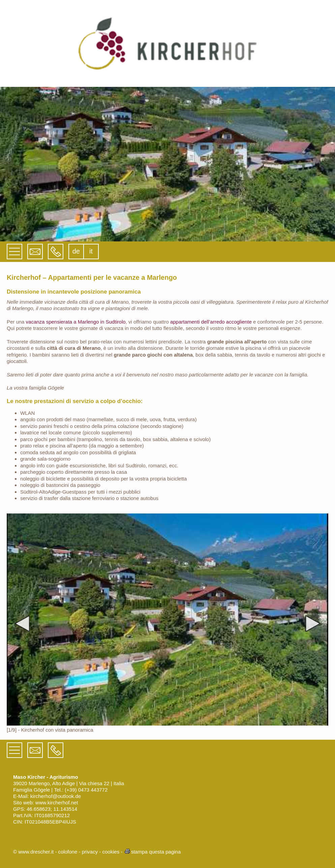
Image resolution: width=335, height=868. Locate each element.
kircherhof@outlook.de (56, 796)
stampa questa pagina (153, 852)
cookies (111, 852)
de (76, 251)
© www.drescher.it (33, 852)
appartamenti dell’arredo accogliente (211, 322)
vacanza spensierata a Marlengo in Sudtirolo (76, 322)
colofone (68, 852)
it (91, 251)
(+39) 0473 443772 (86, 790)
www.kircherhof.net (57, 803)
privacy (90, 852)
